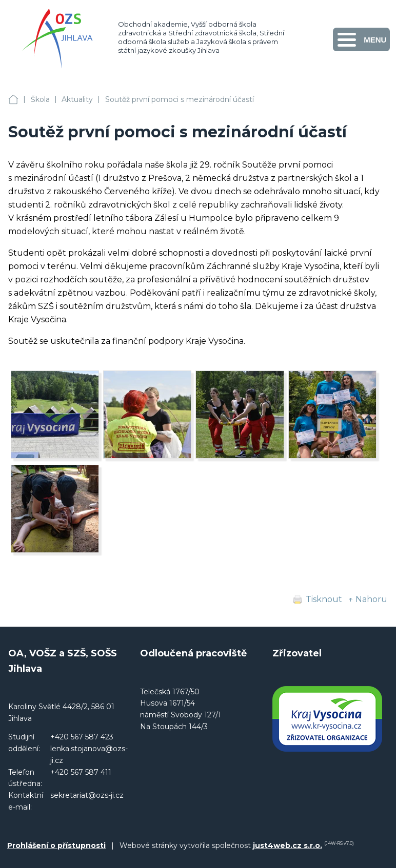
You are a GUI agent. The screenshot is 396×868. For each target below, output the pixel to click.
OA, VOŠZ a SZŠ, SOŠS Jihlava (13, 100)
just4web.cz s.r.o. (288, 845)
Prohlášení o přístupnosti (56, 845)
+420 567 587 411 (81, 772)
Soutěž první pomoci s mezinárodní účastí (180, 99)
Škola (40, 99)
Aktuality (77, 99)
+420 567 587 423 (82, 737)
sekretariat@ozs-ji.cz (87, 795)
